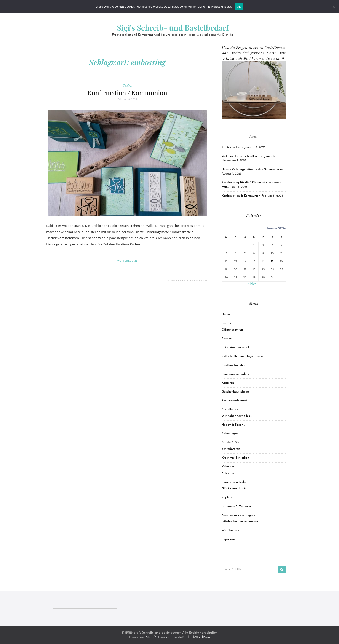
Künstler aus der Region (238, 515)
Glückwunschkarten (235, 489)
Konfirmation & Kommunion (241, 196)
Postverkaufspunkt (234, 401)
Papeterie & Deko (234, 482)
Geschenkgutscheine (236, 392)
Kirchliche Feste (233, 147)
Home (226, 314)
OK (239, 7)
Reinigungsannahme (236, 374)
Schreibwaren (231, 449)
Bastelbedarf (231, 409)
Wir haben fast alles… (237, 416)
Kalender (228, 467)
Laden (127, 85)
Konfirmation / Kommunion (127, 93)
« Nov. (252, 284)
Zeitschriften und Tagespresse (242, 356)
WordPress (203, 637)
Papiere (227, 497)
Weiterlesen (127, 261)
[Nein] (334, 7)
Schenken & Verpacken (237, 506)
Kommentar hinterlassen (187, 281)
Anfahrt (227, 339)
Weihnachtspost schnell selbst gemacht (249, 156)
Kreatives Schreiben (235, 458)
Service (227, 323)
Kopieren (228, 383)
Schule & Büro (231, 443)
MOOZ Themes (157, 637)
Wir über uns (231, 530)
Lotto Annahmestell (235, 347)
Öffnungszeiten (232, 330)
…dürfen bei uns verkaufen (240, 522)
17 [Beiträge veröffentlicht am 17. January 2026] (272, 262)
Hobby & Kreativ (233, 425)
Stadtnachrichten (234, 365)
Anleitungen (230, 434)
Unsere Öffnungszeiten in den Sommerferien (253, 169)
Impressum (229, 539)
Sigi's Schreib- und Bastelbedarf (173, 27)
